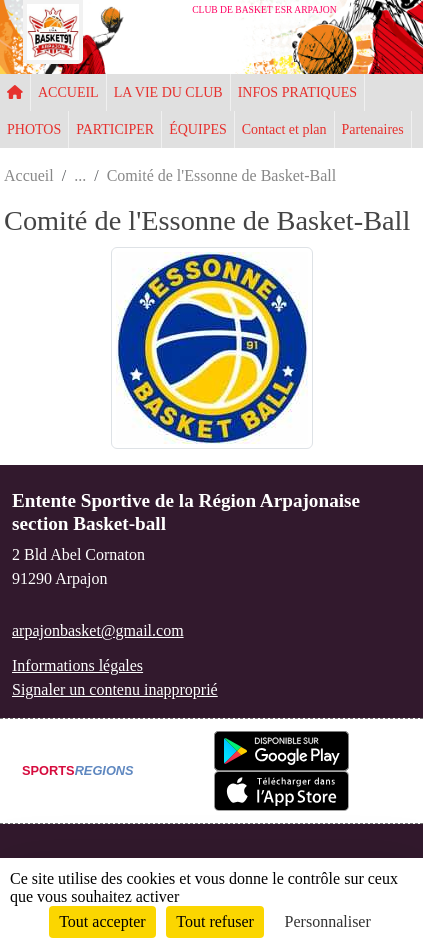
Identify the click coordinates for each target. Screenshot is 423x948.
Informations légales (77, 665)
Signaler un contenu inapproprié (115, 689)
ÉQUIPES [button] (198, 129)
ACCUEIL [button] (68, 92)
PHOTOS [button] (34, 129)
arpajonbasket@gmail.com (98, 630)
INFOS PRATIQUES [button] (297, 92)
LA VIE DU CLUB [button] (168, 92)
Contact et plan (284, 129)
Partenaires (373, 129)
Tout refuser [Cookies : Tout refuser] (215, 921)
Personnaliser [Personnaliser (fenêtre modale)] (328, 921)
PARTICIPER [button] (115, 129)
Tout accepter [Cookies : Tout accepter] (102, 921)
